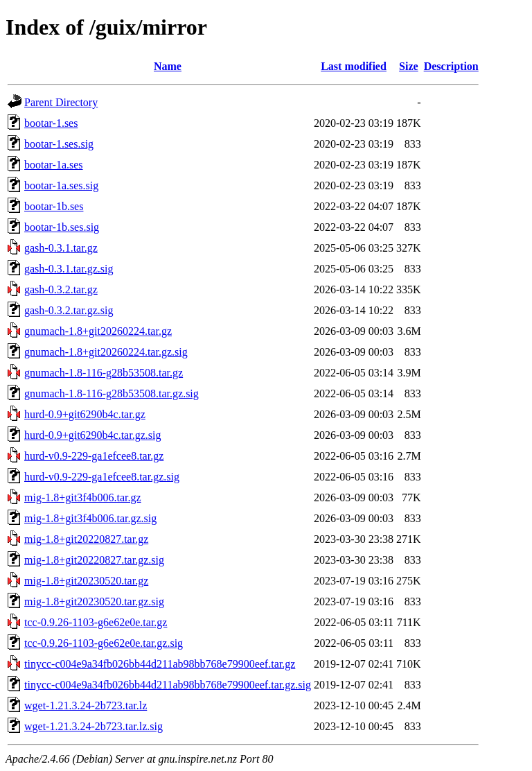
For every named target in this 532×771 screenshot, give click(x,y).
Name (168, 66)
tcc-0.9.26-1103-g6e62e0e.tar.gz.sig (104, 643)
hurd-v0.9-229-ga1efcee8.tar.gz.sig (102, 477)
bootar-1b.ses (54, 206)
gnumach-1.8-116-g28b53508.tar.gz (104, 373)
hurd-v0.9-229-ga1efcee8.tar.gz (94, 456)
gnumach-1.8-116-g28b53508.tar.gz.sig (112, 393)
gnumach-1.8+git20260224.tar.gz (98, 331)
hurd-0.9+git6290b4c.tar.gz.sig (92, 435)
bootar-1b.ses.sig (62, 227)
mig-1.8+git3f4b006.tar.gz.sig (90, 518)
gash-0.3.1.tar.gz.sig (69, 269)
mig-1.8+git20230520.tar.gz (86, 581)
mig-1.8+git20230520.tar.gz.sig (94, 601)
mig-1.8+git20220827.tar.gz (86, 539)
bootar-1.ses (51, 123)
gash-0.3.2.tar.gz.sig (69, 310)
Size (409, 66)
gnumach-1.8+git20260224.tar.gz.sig (106, 352)
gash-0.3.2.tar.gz (61, 289)
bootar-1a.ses (54, 165)
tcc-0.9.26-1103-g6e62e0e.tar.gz (96, 622)
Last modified (354, 66)
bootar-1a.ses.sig (61, 185)
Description (451, 66)
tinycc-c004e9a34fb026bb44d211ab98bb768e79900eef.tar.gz (160, 664)
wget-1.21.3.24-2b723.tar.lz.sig (94, 726)
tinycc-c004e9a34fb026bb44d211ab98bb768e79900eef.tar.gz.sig (168, 685)
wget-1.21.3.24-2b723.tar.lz (86, 705)
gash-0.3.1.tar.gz (61, 248)
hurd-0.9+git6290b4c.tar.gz (85, 414)
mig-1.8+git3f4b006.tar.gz (83, 497)
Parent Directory (61, 102)
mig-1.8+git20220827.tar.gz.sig (94, 560)
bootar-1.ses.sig (59, 144)
